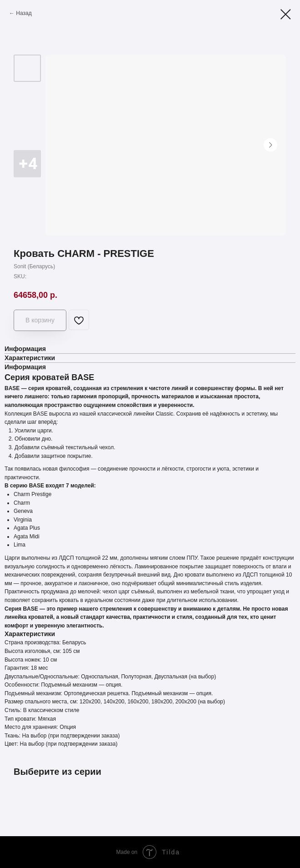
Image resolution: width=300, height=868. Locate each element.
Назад (24, 13)
